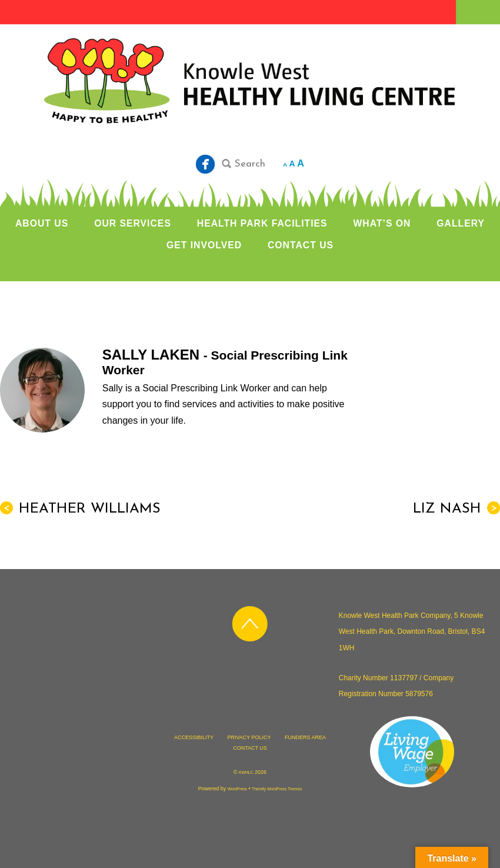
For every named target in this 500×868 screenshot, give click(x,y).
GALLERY (461, 223)
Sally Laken (153, 355)
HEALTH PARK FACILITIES (262, 223)
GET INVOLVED (204, 245)
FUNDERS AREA (305, 737)
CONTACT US (301, 245)
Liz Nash (456, 509)
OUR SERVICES (133, 223)
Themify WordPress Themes (277, 789)
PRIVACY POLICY (249, 737)
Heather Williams (80, 509)
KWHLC (246, 772)
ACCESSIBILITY (194, 737)
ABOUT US (42, 223)
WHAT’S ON (382, 223)
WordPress (237, 789)
